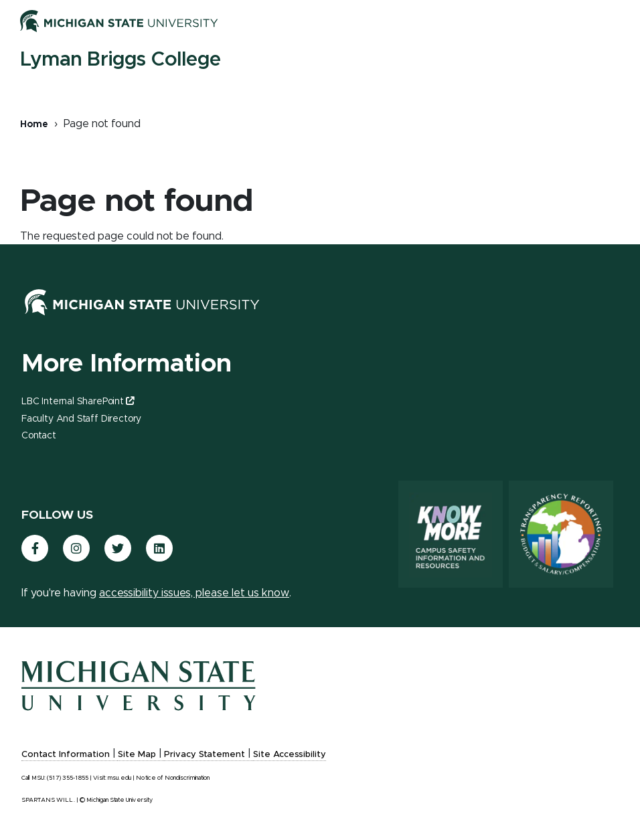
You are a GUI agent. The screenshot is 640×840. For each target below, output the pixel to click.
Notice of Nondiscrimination (173, 778)
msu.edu (119, 778)
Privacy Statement (205, 755)
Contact (39, 436)
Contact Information (66, 755)
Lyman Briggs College (121, 60)
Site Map (137, 755)
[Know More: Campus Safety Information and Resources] (451, 534)
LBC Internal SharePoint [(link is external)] (78, 402)
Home (34, 124)
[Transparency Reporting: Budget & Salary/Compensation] (561, 534)
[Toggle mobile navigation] (607, 23)
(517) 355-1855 (68, 778)
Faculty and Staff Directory (81, 419)
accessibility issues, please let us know (194, 593)
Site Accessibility (290, 755)
